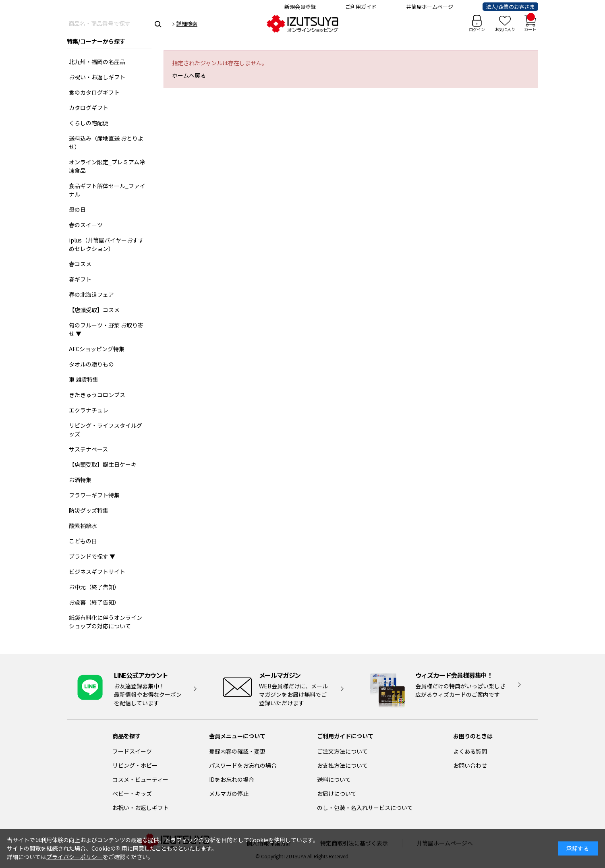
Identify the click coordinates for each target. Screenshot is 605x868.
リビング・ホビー (135, 765)
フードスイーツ (132, 751)
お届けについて (337, 793)
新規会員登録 (300, 7)
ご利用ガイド (361, 7)
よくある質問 (470, 751)
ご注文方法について (342, 751)
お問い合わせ (470, 765)
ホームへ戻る (189, 75)
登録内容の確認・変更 (237, 751)
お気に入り (505, 29)
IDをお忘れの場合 (232, 779)
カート (530, 24)
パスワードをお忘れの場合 (243, 765)
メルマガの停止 (229, 793)
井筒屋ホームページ (430, 7)
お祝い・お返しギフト (141, 808)
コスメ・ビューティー (140, 779)
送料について (334, 779)
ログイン (477, 29)
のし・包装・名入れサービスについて (365, 808)
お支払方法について (342, 765)
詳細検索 (187, 24)
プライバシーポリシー (75, 857)
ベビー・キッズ (132, 793)
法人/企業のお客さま (510, 7)
